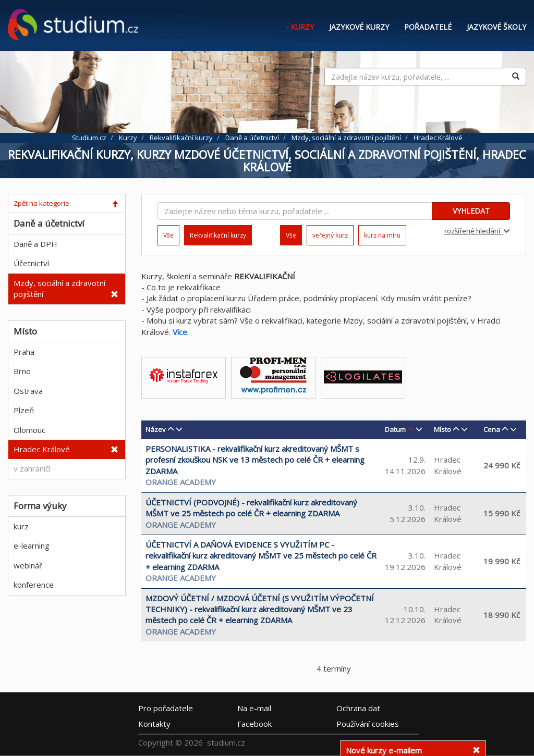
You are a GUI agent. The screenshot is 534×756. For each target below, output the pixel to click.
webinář (28, 565)
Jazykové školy (496, 27)
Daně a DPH (35, 244)
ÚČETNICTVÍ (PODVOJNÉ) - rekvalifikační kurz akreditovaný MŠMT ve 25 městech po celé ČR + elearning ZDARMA (251, 508)
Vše (168, 235)
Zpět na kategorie (41, 203)
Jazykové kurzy (359, 27)
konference (34, 585)
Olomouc (29, 430)
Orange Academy (181, 482)
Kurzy (302, 27)
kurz (21, 526)
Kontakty (154, 723)
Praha (24, 352)
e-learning (32, 546)
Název (156, 429)
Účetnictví (31, 263)
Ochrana (358, 708)
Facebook (254, 723)
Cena (492, 429)
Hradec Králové (42, 449)
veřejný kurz (330, 235)
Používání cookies (368, 723)
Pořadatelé (428, 27)
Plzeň (24, 410)
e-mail (254, 708)
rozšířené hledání (477, 231)
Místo (442, 429)
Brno (22, 371)
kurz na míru (382, 235)
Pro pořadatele (166, 708)
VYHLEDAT (471, 211)
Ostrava (28, 391)
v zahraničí (32, 468)
